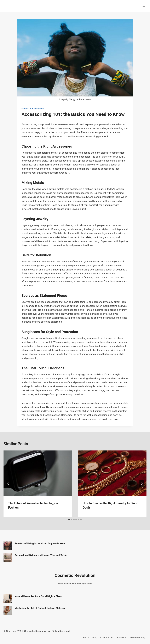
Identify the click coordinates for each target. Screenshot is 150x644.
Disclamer (121, 638)
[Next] (142, 484)
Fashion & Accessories (33, 108)
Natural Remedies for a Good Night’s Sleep (38, 596)
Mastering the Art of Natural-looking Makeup (40, 608)
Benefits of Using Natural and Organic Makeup (40, 543)
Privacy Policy (137, 638)
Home (86, 638)
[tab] (69, 519)
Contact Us (106, 638)
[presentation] (38, 473)
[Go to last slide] (8, 484)
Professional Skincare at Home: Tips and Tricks (41, 555)
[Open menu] (144, 6)
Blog (95, 638)
